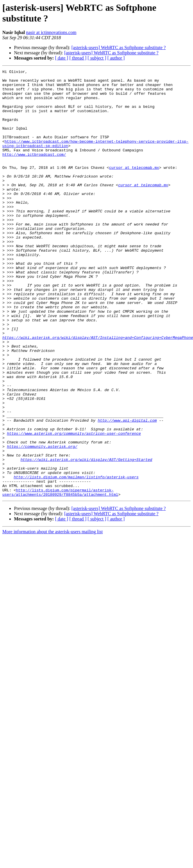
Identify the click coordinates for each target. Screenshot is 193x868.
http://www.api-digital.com (127, 491)
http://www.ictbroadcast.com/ (34, 172)
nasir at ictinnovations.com (51, 32)
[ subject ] (97, 58)
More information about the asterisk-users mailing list (53, 617)
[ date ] (62, 58)
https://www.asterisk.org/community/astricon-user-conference (74, 507)
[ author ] (116, 58)
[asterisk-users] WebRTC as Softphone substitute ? (118, 48)
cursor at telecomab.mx (134, 187)
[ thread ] (78, 58)
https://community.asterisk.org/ (42, 522)
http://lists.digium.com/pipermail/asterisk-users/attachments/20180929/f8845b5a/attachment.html (60, 577)
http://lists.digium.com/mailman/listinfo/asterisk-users (76, 559)
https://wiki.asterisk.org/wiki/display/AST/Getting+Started (86, 538)
